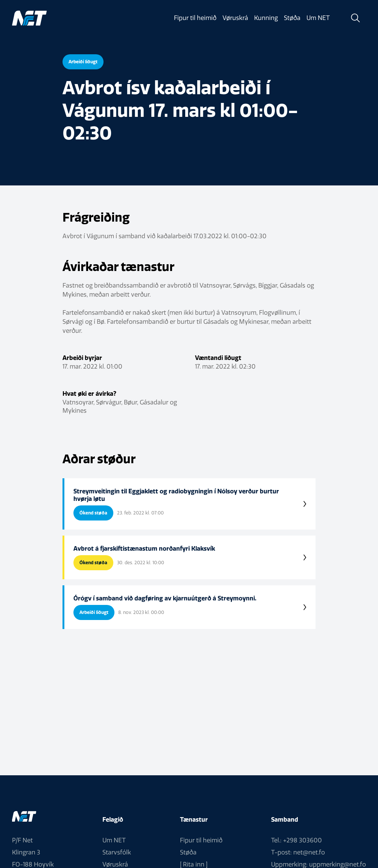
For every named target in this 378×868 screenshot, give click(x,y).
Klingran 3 (26, 852)
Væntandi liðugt (218, 358)
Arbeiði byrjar (82, 358)
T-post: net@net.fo (298, 852)
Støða (292, 18)
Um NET (318, 18)
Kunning (266, 18)
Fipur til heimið (195, 18)
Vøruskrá (235, 18)
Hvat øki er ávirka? (89, 393)
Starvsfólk (117, 852)
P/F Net (22, 840)
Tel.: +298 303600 (296, 840)
